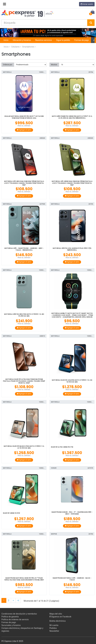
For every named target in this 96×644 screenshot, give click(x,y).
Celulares (15, 47)
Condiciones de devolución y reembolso (19, 614)
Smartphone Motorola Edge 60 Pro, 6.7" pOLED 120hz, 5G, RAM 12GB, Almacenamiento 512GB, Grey (24, 579)
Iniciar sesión (87, 4)
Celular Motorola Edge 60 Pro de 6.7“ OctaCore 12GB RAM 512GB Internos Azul (24, 117)
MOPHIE (54, 534)
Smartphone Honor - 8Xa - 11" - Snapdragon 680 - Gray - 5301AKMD (72, 513)
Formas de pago (82, 40)
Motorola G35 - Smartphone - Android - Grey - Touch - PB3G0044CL (24, 249)
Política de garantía (10, 617)
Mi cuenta (54, 625)
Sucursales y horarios (11, 625)
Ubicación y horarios (22, 40)
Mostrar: (54, 65)
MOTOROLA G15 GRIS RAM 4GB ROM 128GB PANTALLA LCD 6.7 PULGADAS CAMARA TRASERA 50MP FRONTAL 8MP (24, 183)
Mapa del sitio (56, 614)
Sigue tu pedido (63, 40)
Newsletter (54, 631)
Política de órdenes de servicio (15, 619)
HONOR (54, 468)
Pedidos (53, 628)
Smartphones (28, 47)
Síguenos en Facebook (60, 617)
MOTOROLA (7, 72)
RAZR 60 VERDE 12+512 (11, 513)
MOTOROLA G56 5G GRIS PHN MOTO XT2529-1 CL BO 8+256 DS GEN (24, 315)
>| (18, 600)
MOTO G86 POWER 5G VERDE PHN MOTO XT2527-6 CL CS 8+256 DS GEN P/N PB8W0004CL (72, 117)
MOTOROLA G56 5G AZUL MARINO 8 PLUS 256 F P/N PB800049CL (72, 249)
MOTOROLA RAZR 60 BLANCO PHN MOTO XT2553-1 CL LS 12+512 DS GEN (24, 447)
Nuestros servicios (44, 40)
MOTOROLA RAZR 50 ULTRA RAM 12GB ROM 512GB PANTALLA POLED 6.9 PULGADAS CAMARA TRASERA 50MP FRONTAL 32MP (24, 381)
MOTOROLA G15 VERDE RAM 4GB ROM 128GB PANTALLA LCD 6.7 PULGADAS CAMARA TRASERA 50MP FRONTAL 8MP (72, 183)
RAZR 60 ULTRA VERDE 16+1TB (62, 447)
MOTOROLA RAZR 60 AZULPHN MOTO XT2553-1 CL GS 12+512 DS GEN (72, 381)
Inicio (6, 40)
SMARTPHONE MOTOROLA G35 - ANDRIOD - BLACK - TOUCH (72, 579)
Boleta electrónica (57, 621)
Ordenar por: (8, 65)
